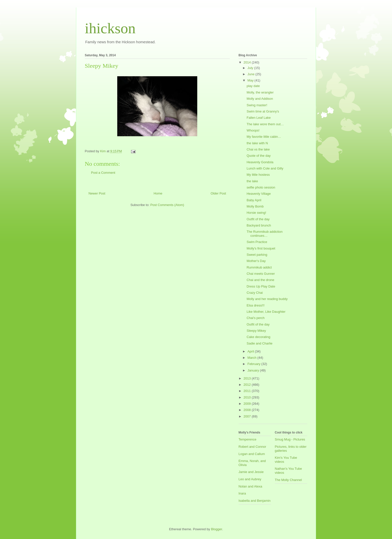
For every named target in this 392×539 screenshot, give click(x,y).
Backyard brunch (259, 225)
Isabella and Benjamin (254, 501)
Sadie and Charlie (259, 343)
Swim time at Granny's (263, 111)
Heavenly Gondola (260, 162)
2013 (248, 378)
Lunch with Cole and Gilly (265, 168)
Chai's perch (255, 318)
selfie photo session (261, 187)
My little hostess (258, 175)
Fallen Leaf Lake (258, 118)
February (254, 364)
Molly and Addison (260, 99)
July (251, 68)
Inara (242, 493)
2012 (248, 385)
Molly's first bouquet (261, 248)
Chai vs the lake (258, 149)
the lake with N (257, 143)
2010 (248, 397)
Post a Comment (103, 173)
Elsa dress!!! (255, 305)
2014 (248, 62)
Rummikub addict (259, 267)
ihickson (110, 28)
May (251, 80)
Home (158, 193)
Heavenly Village (259, 194)
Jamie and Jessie (251, 472)
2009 (248, 404)
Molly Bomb (255, 206)
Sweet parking (257, 255)
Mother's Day (256, 261)
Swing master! (257, 105)
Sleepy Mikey (256, 331)
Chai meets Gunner (261, 274)
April (251, 351)
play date (253, 86)
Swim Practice (257, 242)
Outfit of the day (258, 219)
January (254, 370)
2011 (248, 391)
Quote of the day (258, 156)
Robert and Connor (252, 447)
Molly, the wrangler (260, 92)
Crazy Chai (254, 293)
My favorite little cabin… (264, 137)
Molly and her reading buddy (267, 299)
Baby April (254, 200)
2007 (248, 416)
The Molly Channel (288, 480)
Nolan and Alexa (250, 486)
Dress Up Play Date (261, 286)
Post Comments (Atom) (167, 205)
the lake (252, 181)
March (252, 358)
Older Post (218, 193)
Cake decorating (258, 337)
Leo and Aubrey (250, 479)
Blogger (216, 529)
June (251, 74)
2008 (248, 410)
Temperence (247, 439)
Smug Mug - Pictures (290, 439)
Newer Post (97, 193)
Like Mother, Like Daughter (266, 312)
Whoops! (253, 130)
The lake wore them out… (265, 124)
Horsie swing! (256, 213)
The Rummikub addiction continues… (264, 234)
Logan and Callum (252, 454)
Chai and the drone (260, 280)
